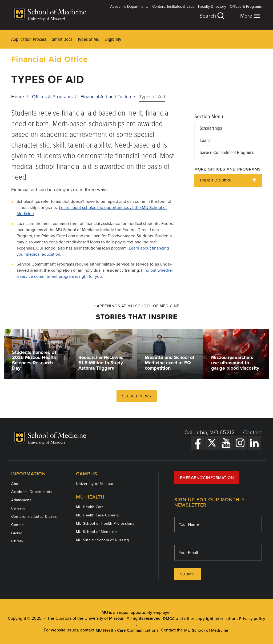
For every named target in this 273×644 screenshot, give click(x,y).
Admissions (21, 500)
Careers (18, 508)
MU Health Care (90, 507)
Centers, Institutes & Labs (173, 7)
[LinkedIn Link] (254, 443)
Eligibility (113, 40)
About (17, 484)
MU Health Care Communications (127, 631)
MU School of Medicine (97, 532)
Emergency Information (207, 478)
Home (18, 97)
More (250, 16)
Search (212, 16)
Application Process (29, 40)
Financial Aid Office (50, 59)
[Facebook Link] (198, 443)
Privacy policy (252, 619)
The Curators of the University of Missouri (86, 618)
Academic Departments (129, 7)
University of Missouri (95, 484)
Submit (188, 574)
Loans (205, 141)
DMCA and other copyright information (200, 619)
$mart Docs (62, 40)
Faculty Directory (212, 7)
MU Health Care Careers (98, 515)
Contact (253, 433)
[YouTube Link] (226, 443)
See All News (137, 396)
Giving (17, 533)
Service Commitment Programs (227, 153)
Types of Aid (88, 40)
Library (17, 541)
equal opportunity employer (145, 613)
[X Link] (212, 443)
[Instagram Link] (240, 443)
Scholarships (211, 129)
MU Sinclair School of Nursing (103, 540)
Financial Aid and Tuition (106, 97)
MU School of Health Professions (105, 524)
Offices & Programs (246, 7)
